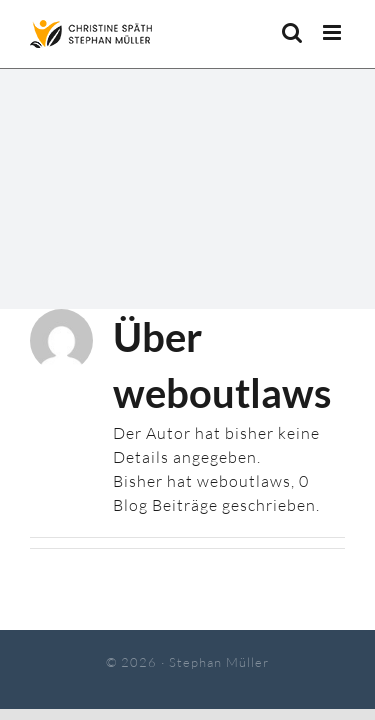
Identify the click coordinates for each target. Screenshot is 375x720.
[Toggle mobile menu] (334, 32)
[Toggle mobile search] (292, 32)
